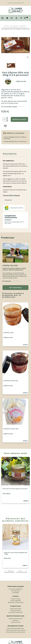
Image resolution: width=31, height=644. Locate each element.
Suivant (20, 571)
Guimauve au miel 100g (11, 429)
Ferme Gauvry (6, 494)
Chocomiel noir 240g (11, 381)
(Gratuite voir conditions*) (19, 141)
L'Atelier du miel (8, 338)
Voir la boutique (15, 288)
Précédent (11, 571)
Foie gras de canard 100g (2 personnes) (15, 489)
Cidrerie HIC (7, 558)
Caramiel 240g (8, 333)
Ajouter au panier (19, 119)
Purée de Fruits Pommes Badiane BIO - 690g (15, 553)
